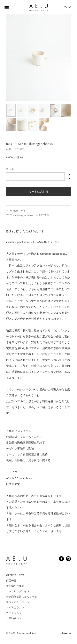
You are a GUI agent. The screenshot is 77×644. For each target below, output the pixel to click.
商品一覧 (11, 581)
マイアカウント (15, 607)
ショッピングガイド (18, 591)
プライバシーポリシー (19, 602)
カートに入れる (39, 192)
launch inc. (30, 633)
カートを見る (14, 613)
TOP (8, 211)
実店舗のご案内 (15, 586)
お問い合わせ (14, 618)
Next (67, 58)
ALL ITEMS (42, 215)
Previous (10, 58)
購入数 (10, 169)
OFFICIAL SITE (15, 575)
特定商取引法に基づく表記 (22, 597)
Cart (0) (68, 8)
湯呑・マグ (20, 211)
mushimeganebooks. (23, 215)
